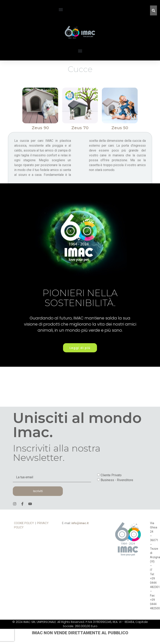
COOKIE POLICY (24, 535)
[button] (61, 9)
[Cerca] (153, 10)
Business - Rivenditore (117, 491)
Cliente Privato (111, 486)
